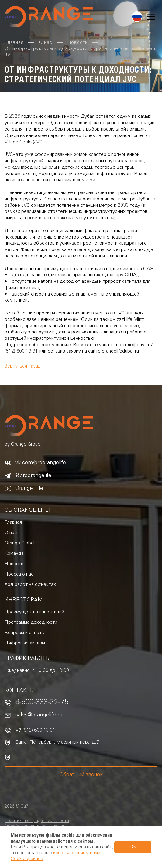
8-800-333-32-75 (42, 703)
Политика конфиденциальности (37, 821)
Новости (14, 564)
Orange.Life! (30, 489)
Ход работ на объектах (30, 585)
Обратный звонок (81, 775)
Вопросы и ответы (25, 633)
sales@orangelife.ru (39, 715)
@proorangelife (33, 476)
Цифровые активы (25, 643)
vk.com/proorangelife (41, 463)
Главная (13, 522)
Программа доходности (31, 622)
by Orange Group (22, 444)
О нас (11, 533)
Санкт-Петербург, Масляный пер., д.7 (57, 742)
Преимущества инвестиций (34, 612)
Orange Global (19, 543)
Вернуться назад (22, 366)
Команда (14, 554)
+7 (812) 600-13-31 (35, 730)
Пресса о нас (19, 574)
